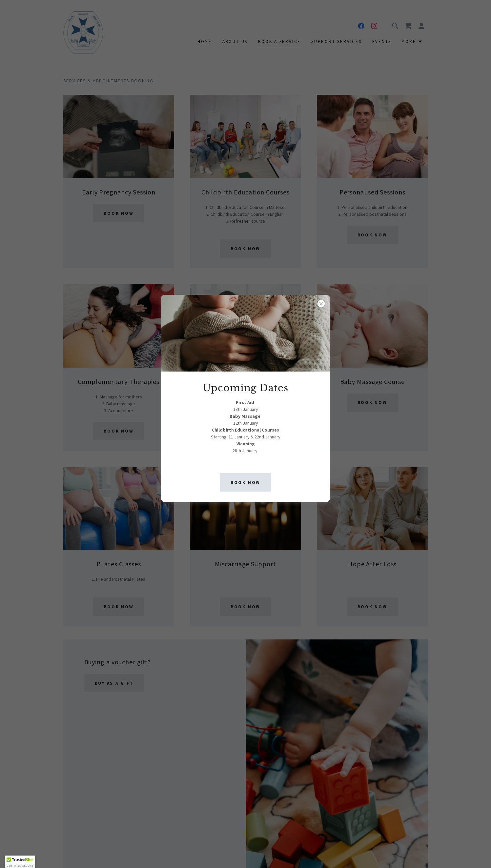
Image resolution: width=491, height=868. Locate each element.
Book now (245, 483)
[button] (20, 862)
